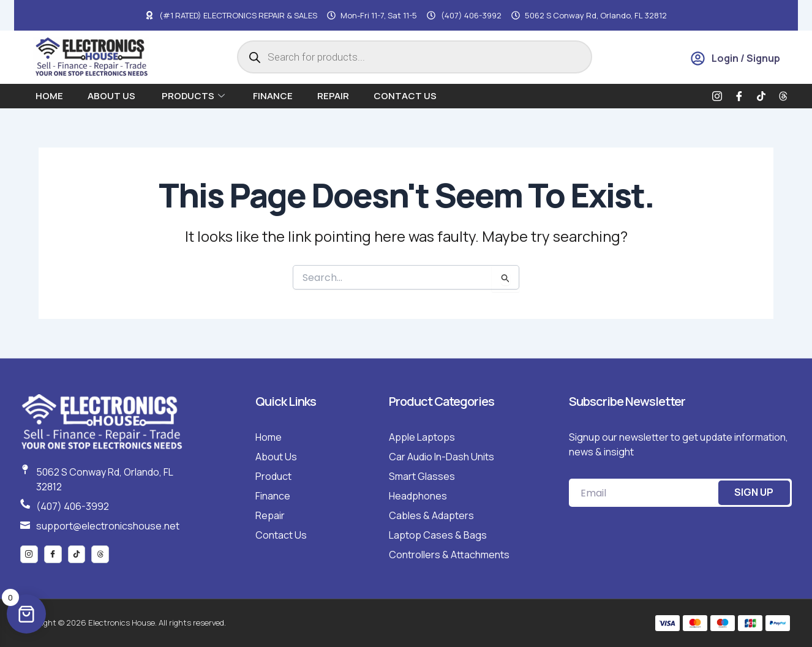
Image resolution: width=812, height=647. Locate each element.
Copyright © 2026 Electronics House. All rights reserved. (123, 623)
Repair (333, 96)
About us (112, 96)
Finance (273, 96)
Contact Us (405, 96)
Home (49, 96)
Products (193, 96)
